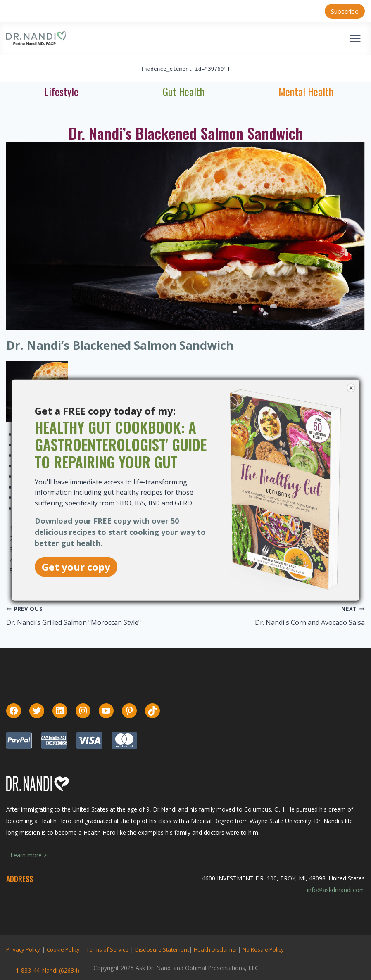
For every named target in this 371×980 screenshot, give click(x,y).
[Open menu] (355, 38)
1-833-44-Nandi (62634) (48, 970)
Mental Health (306, 91)
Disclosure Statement (162, 949)
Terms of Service (107, 949)
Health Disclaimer (216, 949)
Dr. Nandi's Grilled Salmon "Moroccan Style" (74, 622)
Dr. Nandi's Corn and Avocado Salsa (310, 622)
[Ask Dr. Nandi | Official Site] (36, 38)
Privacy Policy (23, 949)
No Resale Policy (263, 949)
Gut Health (184, 91)
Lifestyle (61, 91)
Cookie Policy (63, 949)
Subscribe (345, 11)
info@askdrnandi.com (336, 890)
